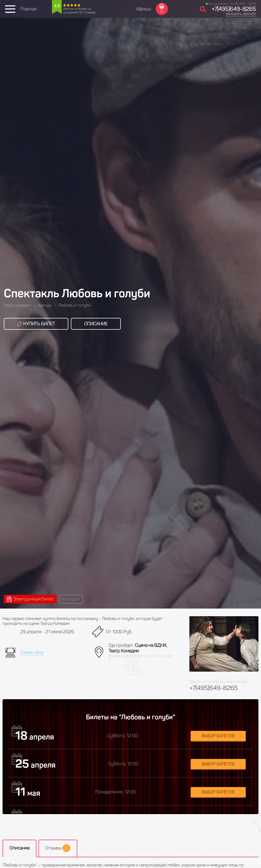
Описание (96, 324)
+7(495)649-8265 (234, 9)
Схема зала (32, 652)
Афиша (143, 9)
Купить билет (36, 324)
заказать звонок (241, 14)
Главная (28, 9)
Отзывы (58, 848)
